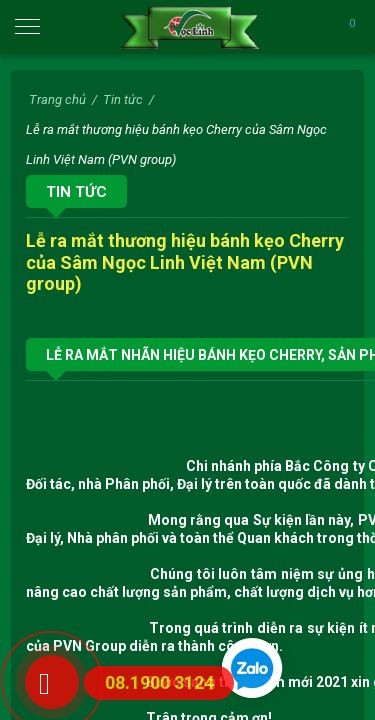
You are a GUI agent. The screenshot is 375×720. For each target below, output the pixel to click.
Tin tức (76, 192)
